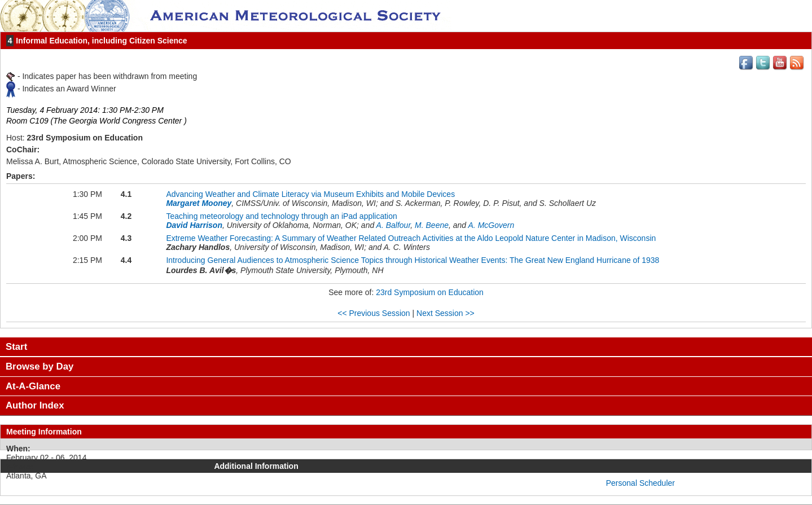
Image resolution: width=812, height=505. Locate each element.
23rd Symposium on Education (430, 292)
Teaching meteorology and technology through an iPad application (281, 216)
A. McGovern (491, 225)
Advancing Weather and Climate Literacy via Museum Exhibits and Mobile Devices (310, 194)
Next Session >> (445, 313)
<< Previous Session (374, 313)
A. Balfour (394, 225)
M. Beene (432, 225)
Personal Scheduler (640, 483)
